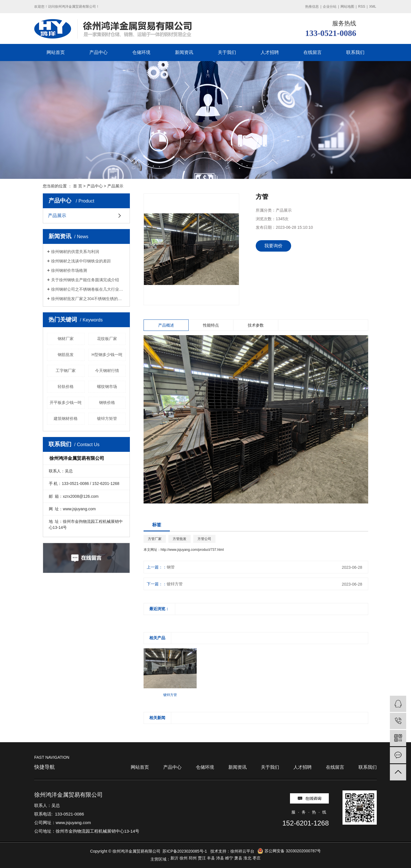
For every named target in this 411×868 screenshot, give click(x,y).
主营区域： (160, 859)
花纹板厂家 (107, 339)
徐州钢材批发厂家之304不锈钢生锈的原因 (88, 299)
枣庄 (257, 858)
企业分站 (330, 7)
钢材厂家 (66, 339)
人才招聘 (270, 52)
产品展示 (115, 186)
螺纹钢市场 (107, 387)
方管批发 (180, 539)
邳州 (193, 858)
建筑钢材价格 (66, 418)
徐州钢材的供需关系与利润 (75, 252)
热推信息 (312, 7)
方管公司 (204, 539)
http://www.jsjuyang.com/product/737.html (192, 550)
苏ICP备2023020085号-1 (185, 851)
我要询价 (273, 246)
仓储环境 (141, 52)
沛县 (220, 858)
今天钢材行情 (107, 371)
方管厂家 (155, 539)
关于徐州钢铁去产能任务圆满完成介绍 (85, 280)
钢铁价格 (107, 402)
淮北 (247, 858)
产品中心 (98, 52)
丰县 (211, 858)
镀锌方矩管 (107, 418)
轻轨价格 (66, 387)
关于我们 (227, 52)
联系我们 (355, 52)
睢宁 (229, 858)
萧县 (238, 858)
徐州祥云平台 (242, 851)
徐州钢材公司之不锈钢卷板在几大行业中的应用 (88, 289)
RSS (362, 7)
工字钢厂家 (66, 371)
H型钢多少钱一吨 (107, 355)
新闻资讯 (184, 52)
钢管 (171, 567)
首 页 (78, 186)
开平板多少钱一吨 (66, 402)
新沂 (174, 858)
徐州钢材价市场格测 (69, 270)
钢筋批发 (66, 355)
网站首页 (56, 52)
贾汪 (202, 858)
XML (373, 7)
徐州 (184, 858)
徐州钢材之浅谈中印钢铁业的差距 (81, 261)
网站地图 (347, 7)
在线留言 (313, 52)
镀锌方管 (175, 584)
